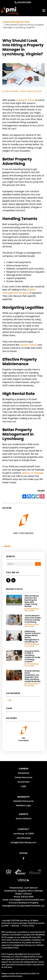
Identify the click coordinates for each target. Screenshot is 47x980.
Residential (24, 773)
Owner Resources (23, 777)
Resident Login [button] (24, 805)
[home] (10, 11)
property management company (19, 291)
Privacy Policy (28, 926)
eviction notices (28, 345)
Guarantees (23, 782)
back (6, 546)
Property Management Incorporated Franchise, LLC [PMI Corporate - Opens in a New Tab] (23, 904)
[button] (8, 580)
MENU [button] (44, 11)
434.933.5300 (24, 2)
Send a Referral (23, 819)
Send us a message (33, 473)
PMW (6, 926)
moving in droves (25, 100)
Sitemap (15, 926)
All (10, 700)
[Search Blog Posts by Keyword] (21, 564)
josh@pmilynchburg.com (23, 842)
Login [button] (23, 786)
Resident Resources (24, 801)
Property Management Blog (16, 22)
